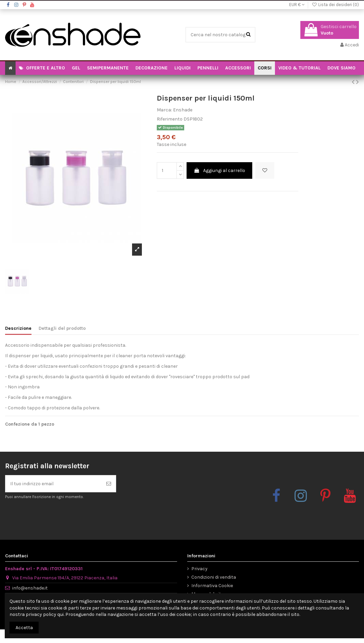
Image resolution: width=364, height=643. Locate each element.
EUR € (297, 5)
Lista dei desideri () (335, 5)
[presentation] (62, 516)
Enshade (183, 110)
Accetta (24, 628)
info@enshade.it (30, 588)
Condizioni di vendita (214, 577)
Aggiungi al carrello (219, 170)
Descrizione (18, 328)
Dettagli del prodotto (62, 328)
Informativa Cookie (212, 586)
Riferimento (170, 119)
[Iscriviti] (109, 484)
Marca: (164, 110)
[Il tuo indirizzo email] (53, 484)
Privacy (199, 569)
